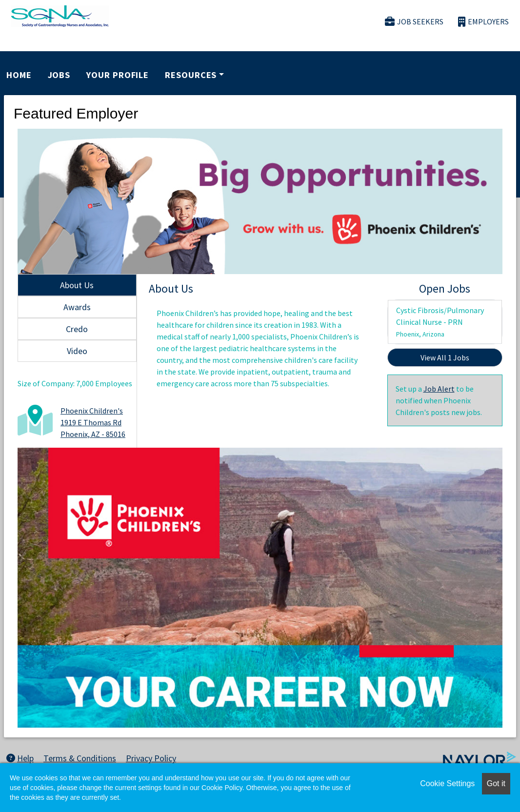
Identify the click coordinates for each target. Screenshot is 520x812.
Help (20, 758)
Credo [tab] (77, 329)
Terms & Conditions (80, 758)
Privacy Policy (151, 758)
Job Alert (439, 389)
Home (19, 75)
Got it (496, 783)
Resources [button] (191, 75)
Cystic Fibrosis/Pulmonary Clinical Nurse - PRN (440, 322)
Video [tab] (77, 351)
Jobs (59, 75)
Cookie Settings (447, 783)
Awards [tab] (77, 307)
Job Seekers (414, 22)
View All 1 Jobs (445, 357)
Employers (483, 22)
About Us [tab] (77, 285)
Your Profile (118, 75)
